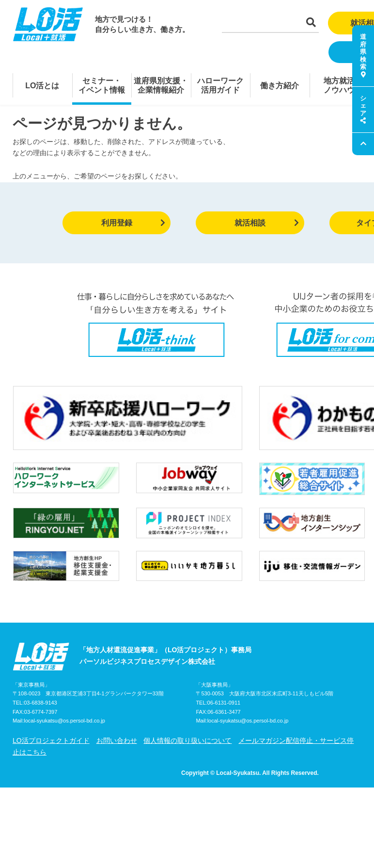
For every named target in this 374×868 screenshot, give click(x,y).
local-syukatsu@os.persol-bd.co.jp (64, 669)
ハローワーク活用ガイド (220, 85)
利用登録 (133, 223)
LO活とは (42, 86)
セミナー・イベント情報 (102, 85)
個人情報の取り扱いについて (187, 689)
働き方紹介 (280, 86)
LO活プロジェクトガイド (51, 689)
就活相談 (267, 223)
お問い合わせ (117, 689)
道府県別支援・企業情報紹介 (161, 85)
